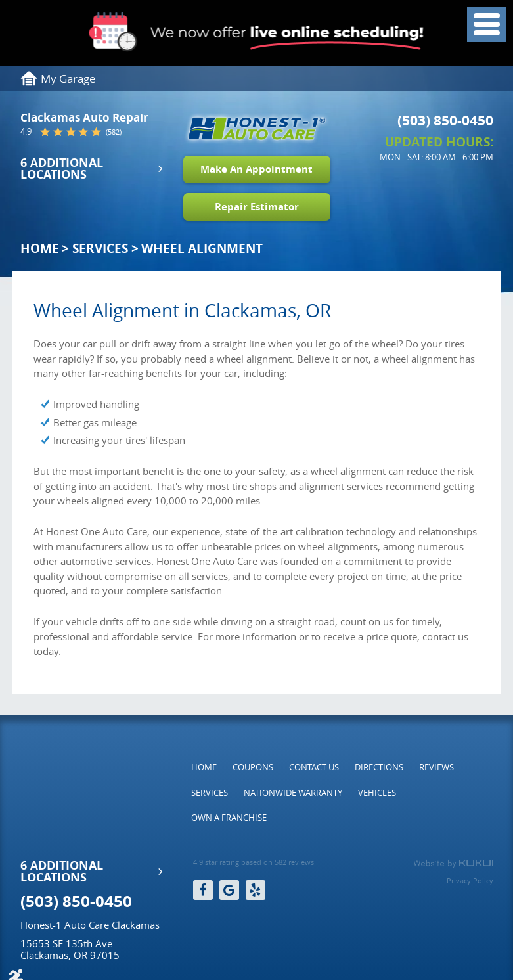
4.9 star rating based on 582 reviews (254, 862)
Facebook (203, 890)
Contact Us (314, 767)
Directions (379, 767)
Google (229, 890)
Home (40, 248)
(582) (114, 132)
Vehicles (377, 793)
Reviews (436, 767)
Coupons (253, 767)
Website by (453, 864)
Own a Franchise (229, 818)
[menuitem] (204, 767)
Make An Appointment (256, 169)
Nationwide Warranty (293, 793)
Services (100, 248)
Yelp (256, 890)
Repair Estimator (257, 207)
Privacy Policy (470, 880)
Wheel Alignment (202, 248)
